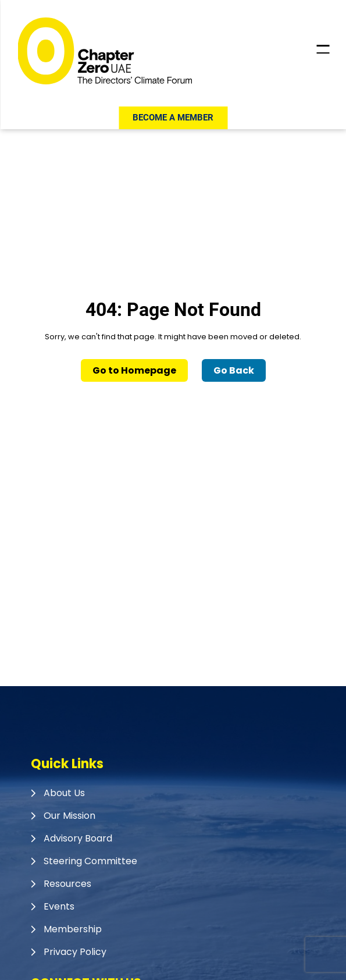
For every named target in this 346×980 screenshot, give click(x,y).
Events (59, 906)
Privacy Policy (75, 952)
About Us (64, 793)
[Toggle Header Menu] (323, 49)
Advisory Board (78, 838)
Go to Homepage (134, 370)
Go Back (234, 370)
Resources (67, 884)
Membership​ (73, 929)
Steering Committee (90, 861)
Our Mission (69, 816)
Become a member (173, 118)
